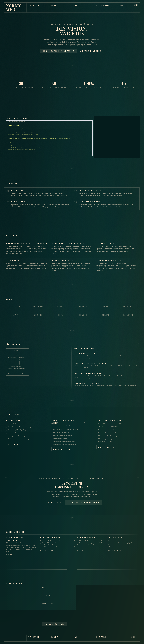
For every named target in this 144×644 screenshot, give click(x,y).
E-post (76, 587)
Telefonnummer (49, 595)
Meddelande (47, 603)
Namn (44, 587)
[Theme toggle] (136, 5)
